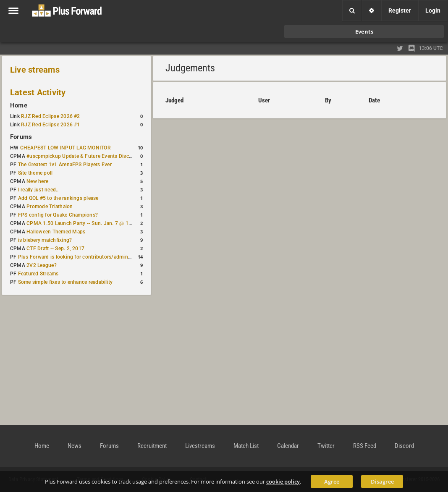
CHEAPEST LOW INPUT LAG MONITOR (65, 148)
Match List (246, 446)
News (75, 446)
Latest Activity (38, 92)
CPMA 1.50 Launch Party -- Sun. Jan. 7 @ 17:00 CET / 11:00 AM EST (107, 223)
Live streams (35, 70)
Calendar (288, 446)
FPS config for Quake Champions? (58, 215)
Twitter (326, 446)
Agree (332, 482)
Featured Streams (38, 274)
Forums (21, 137)
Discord (404, 446)
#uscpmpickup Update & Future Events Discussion (85, 156)
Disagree (382, 482)
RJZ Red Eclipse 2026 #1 (51, 125)
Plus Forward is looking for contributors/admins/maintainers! (90, 257)
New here (37, 181)
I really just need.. (38, 190)
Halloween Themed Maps (56, 232)
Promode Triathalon (50, 207)
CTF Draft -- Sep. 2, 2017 (55, 249)
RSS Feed (365, 446)
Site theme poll (35, 173)
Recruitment (152, 446)
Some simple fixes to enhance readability (65, 282)
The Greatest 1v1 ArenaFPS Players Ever (65, 165)
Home (19, 105)
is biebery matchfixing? (45, 240)
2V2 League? (42, 265)
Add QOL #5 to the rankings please (58, 198)
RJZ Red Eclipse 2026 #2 (51, 116)
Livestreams (200, 446)
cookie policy (283, 482)
